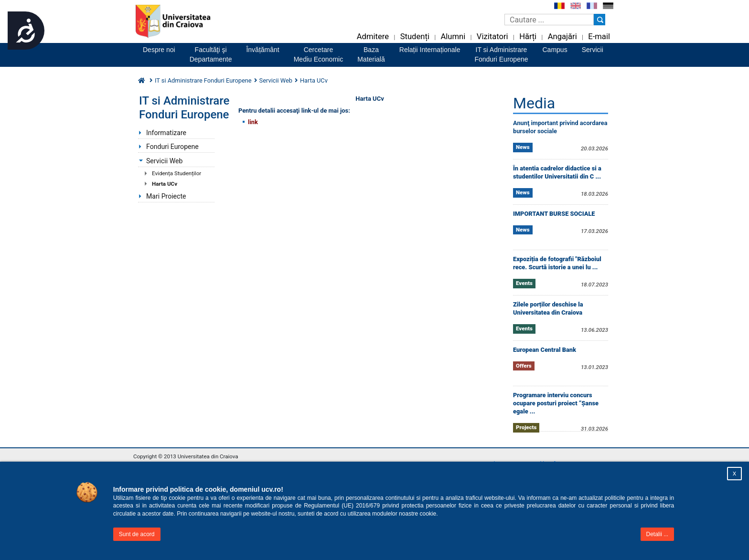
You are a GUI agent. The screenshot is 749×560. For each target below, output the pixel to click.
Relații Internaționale (430, 50)
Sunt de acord (137, 534)
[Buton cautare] (599, 20)
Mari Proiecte (166, 196)
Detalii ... (658, 534)
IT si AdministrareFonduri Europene (501, 54)
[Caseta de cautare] (549, 20)
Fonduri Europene (172, 147)
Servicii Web (276, 80)
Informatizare (166, 133)
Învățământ (262, 50)
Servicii (593, 50)
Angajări (562, 37)
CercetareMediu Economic (319, 54)
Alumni (453, 37)
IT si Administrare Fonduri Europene (203, 80)
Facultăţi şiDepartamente (211, 54)
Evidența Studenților (177, 173)
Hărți (528, 37)
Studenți (415, 37)
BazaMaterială (371, 54)
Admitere (373, 37)
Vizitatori (492, 37)
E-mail (599, 37)
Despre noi (159, 50)
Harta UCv (165, 184)
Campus (555, 50)
